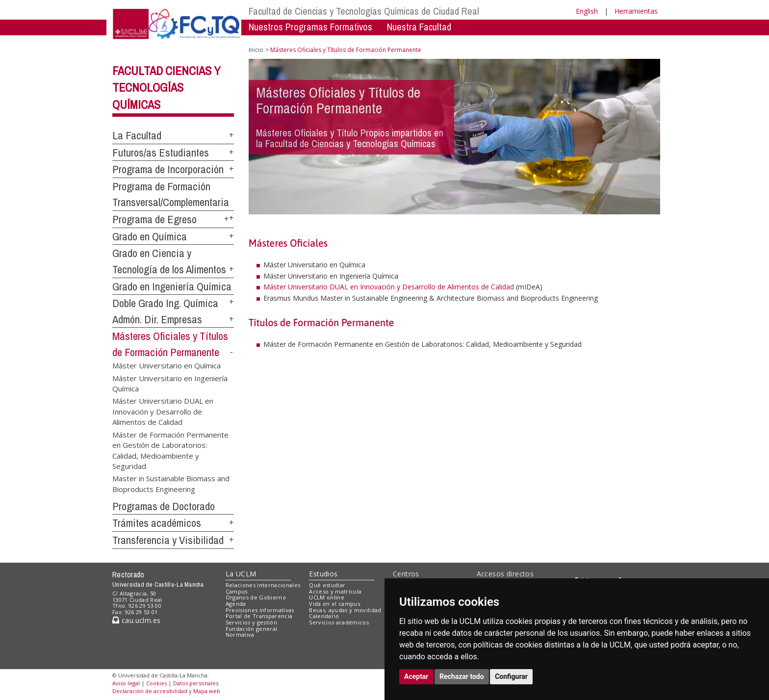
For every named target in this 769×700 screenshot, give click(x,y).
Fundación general (252, 629)
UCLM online (327, 597)
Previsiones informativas (260, 610)
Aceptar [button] (416, 676)
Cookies (156, 683)
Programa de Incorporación (168, 169)
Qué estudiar (327, 585)
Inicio (256, 50)
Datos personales (196, 683)
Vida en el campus (334, 604)
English (587, 11)
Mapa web (207, 691)
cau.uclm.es (136, 620)
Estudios (323, 574)
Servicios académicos (339, 622)
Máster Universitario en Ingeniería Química (170, 383)
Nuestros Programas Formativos (310, 27)
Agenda (236, 604)
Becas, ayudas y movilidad (345, 610)
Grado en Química (150, 236)
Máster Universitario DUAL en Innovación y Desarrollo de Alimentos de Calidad (163, 411)
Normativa (240, 635)
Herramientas (636, 11)
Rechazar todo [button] (462, 676)
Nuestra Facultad (419, 27)
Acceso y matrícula (335, 591)
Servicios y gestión (251, 622)
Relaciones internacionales (263, 585)
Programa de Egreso (154, 219)
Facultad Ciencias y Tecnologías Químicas (167, 88)
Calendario (324, 616)
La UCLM (241, 574)
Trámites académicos (157, 523)
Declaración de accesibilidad (150, 691)
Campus (237, 591)
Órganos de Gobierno (256, 597)
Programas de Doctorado (164, 506)
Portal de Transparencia (259, 616)
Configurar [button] (511, 676)
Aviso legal (126, 683)
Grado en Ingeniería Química (172, 286)
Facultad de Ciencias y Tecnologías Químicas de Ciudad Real (364, 11)
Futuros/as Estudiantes (161, 153)
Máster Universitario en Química (167, 365)
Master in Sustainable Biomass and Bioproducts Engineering (171, 483)
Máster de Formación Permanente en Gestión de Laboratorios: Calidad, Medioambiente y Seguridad (170, 450)
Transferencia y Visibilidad (168, 540)
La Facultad (137, 135)
